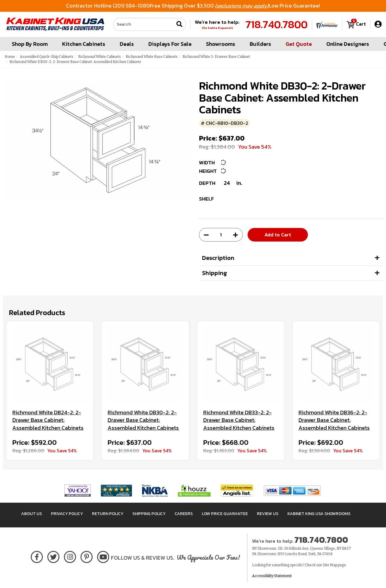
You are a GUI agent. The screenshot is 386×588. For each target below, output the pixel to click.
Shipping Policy (149, 514)
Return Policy (108, 514)
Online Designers (348, 44)
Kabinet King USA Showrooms (319, 514)
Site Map (330, 565)
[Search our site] (144, 24)
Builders (260, 44)
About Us (32, 514)
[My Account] (378, 24)
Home (10, 57)
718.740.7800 (277, 24)
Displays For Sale (170, 44)
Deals (127, 44)
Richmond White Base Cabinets (152, 57)
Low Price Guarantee (225, 514)
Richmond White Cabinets (100, 57)
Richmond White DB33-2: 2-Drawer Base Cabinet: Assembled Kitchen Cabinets (239, 420)
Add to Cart (278, 235)
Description (218, 258)
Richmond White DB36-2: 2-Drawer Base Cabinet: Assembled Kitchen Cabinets (334, 420)
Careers (184, 514)
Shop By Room (30, 44)
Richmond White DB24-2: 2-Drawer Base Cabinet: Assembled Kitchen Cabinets (48, 420)
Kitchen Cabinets (84, 44)
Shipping (215, 273)
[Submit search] (179, 25)
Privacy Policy (67, 514)
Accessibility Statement (272, 576)
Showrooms (221, 44)
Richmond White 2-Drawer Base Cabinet (216, 57)
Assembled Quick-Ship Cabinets (47, 57)
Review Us (268, 514)
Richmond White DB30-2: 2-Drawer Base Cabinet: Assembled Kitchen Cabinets (143, 420)
